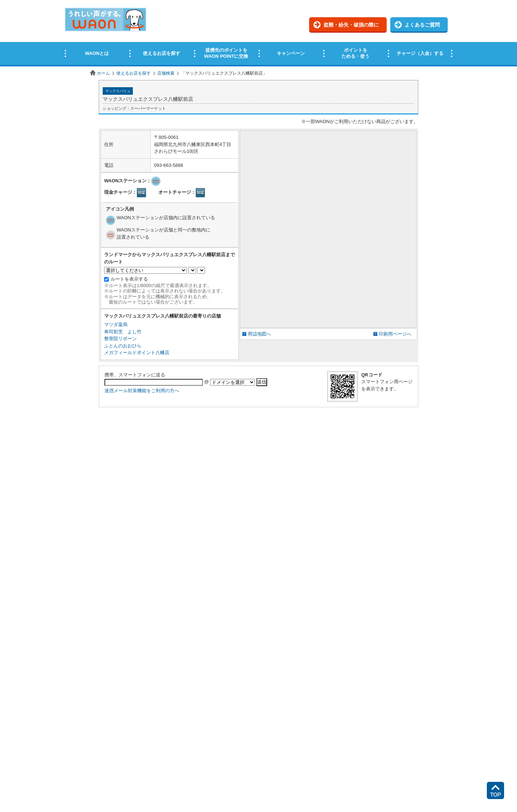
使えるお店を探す (134, 73)
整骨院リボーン (120, 339)
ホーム (103, 73)
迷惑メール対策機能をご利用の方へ (142, 391)
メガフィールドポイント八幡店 (137, 353)
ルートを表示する (129, 279)
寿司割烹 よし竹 (123, 332)
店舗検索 (166, 73)
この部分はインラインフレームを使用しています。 (258, 33)
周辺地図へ (259, 334)
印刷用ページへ (395, 334)
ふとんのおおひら (123, 346)
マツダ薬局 (116, 325)
